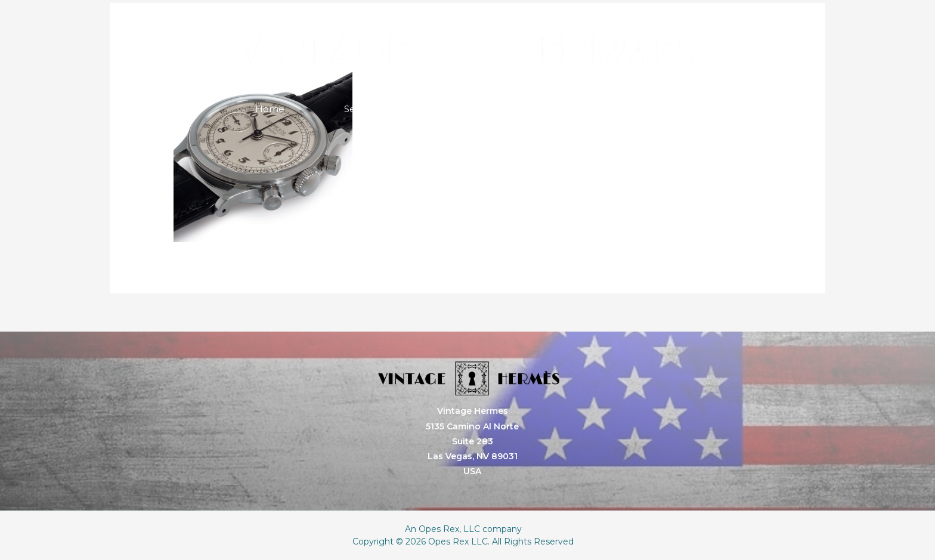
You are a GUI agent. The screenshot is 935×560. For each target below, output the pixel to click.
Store (541, 109)
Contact (631, 109)
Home (270, 109)
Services (363, 109)
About (455, 109)
